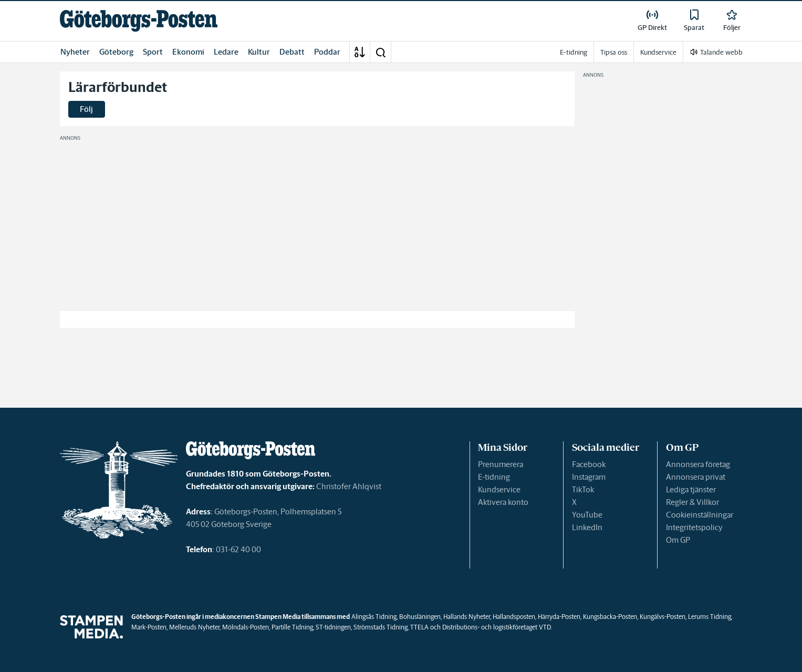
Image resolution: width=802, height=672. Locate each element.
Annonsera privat (696, 477)
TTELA (419, 627)
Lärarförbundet (118, 87)
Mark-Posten (149, 627)
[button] (380, 52)
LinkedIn (587, 527)
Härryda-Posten (559, 617)
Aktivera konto (503, 502)
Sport (153, 52)
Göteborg (116, 52)
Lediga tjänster (691, 489)
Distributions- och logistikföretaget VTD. (497, 627)
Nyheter (75, 52)
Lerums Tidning (710, 617)
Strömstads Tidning (381, 627)
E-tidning (494, 477)
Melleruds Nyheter (194, 627)
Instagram (589, 477)
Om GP (678, 540)
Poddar (327, 52)
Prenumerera (501, 464)
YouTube (587, 515)
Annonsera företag (698, 464)
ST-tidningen (333, 627)
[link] (139, 21)
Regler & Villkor (692, 502)
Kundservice (499, 489)
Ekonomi (188, 52)
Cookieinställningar (700, 515)
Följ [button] (86, 109)
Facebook (589, 464)
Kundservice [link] (658, 52)
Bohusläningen (420, 617)
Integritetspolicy (694, 527)
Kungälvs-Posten (663, 617)
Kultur (259, 52)
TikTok (583, 489)
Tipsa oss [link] (614, 52)
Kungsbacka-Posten (610, 617)
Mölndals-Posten (246, 627)
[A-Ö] (360, 52)
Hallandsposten (514, 617)
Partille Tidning (292, 627)
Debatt (292, 52)
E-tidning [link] (574, 52)
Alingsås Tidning (374, 617)
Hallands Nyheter (467, 617)
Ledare (226, 52)
